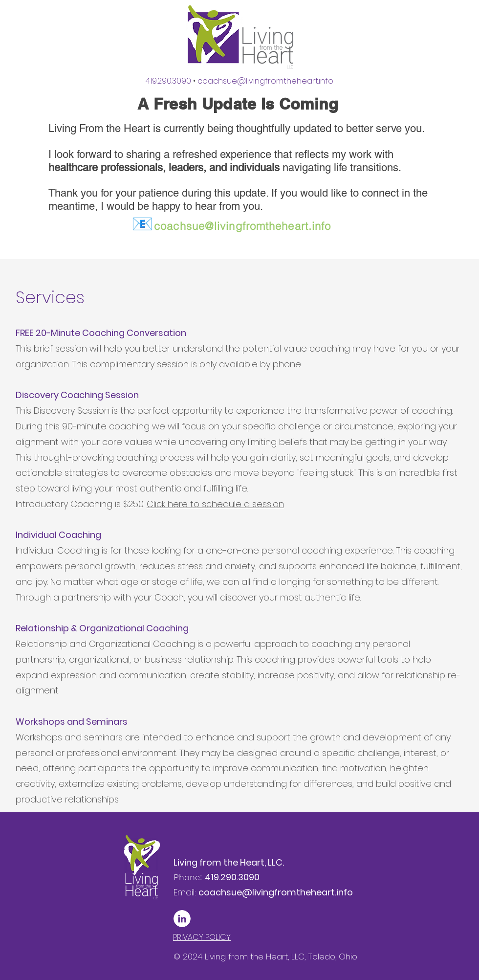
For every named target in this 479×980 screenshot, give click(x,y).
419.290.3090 (172, 81)
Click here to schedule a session (215, 504)
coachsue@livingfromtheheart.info (231, 226)
